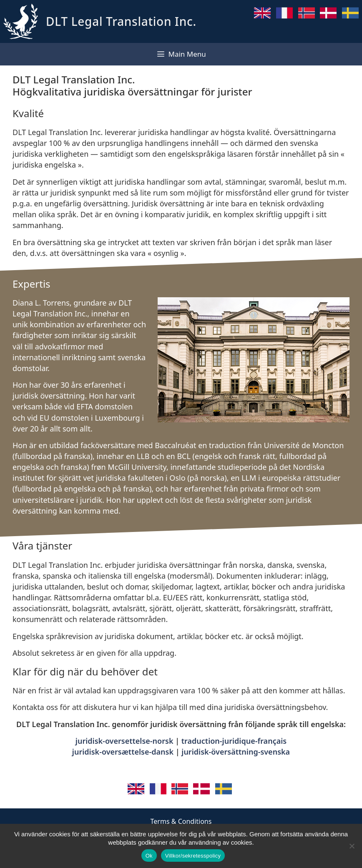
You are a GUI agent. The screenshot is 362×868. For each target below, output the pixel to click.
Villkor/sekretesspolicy (193, 856)
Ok (149, 856)
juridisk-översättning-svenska (236, 752)
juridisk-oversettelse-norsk (124, 741)
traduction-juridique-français (234, 741)
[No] (352, 846)
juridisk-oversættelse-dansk (123, 752)
